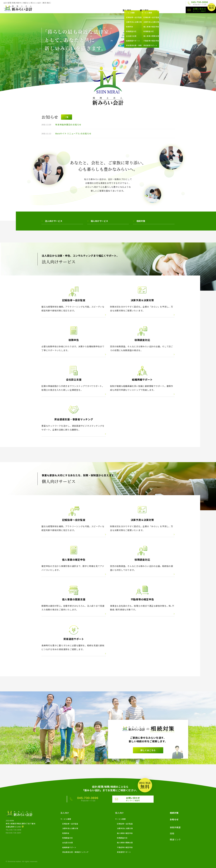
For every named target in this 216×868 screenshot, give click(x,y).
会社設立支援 (68, 842)
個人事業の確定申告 (125, 833)
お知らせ (177, 10)
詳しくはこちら (148, 750)
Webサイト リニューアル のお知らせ (73, 133)
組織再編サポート (69, 847)
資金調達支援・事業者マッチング (75, 852)
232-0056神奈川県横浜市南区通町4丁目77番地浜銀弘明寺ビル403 (21, 824)
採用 (165, 3)
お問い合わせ (204, 10)
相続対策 (162, 10)
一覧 (67, 117)
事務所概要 (153, 3)
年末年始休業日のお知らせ (68, 125)
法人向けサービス (54, 221)
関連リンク (177, 3)
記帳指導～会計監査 (70, 824)
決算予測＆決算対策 (70, 828)
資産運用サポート (124, 852)
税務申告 (66, 833)
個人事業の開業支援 (125, 842)
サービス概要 (66, 819)
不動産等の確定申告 (125, 847)
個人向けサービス (99, 221)
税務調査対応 (68, 838)
